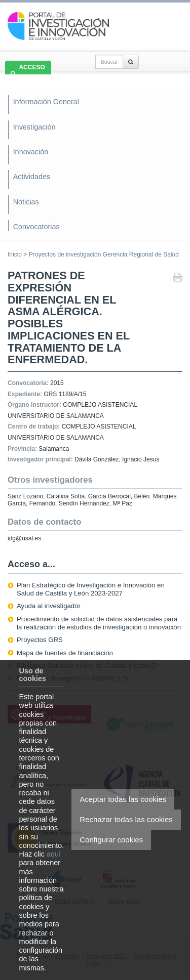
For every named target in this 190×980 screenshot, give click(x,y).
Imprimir (178, 279)
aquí (54, 854)
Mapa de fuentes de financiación (65, 653)
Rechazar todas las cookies (126, 819)
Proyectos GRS (40, 640)
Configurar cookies (111, 840)
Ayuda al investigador (49, 606)
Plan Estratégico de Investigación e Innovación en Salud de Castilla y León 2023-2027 (91, 589)
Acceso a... (31, 564)
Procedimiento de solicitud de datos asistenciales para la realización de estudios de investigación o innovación (99, 623)
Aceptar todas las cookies (123, 799)
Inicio (15, 254)
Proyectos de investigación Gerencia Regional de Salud (104, 254)
